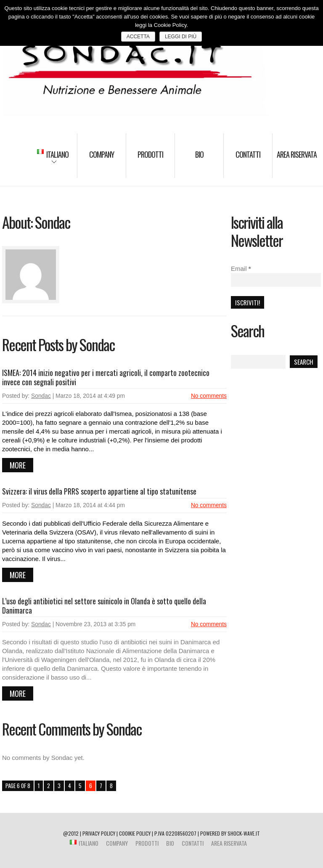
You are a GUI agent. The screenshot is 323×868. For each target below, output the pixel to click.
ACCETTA (138, 37)
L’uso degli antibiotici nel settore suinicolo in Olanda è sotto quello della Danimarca (104, 606)
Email (241, 269)
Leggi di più (181, 37)
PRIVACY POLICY (99, 833)
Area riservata (297, 154)
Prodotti (150, 154)
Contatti (248, 154)
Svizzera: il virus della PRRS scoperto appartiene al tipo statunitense (99, 491)
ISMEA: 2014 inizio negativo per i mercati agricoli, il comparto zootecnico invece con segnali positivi (106, 377)
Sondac (41, 396)
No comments (209, 396)
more (18, 465)
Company (102, 154)
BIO (199, 154)
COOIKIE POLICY (135, 833)
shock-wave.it (244, 833)
